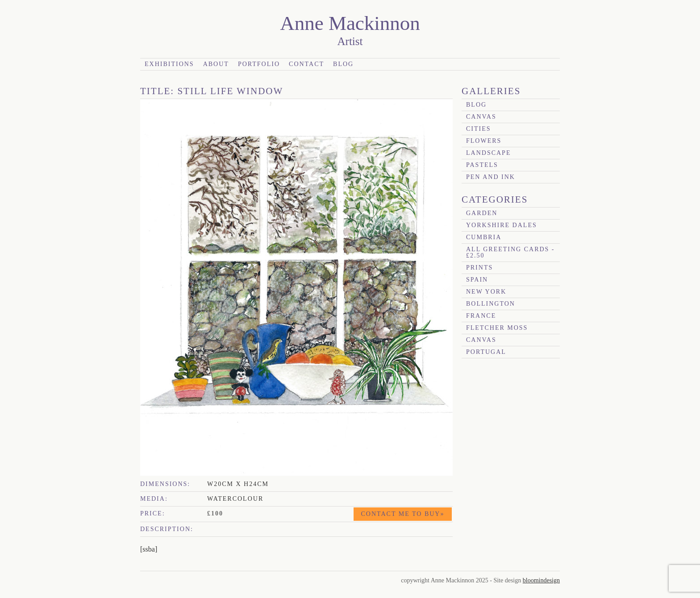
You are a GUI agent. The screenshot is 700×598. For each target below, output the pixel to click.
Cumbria (484, 237)
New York (486, 292)
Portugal (486, 352)
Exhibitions (169, 64)
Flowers (484, 141)
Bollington (491, 304)
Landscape (488, 153)
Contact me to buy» (403, 514)
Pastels (482, 165)
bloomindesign (541, 580)
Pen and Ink (491, 177)
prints (479, 268)
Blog (343, 64)
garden (482, 213)
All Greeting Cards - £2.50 (510, 252)
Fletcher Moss (497, 328)
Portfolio (259, 64)
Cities (479, 129)
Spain (477, 280)
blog (476, 105)
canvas (481, 117)
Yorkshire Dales (502, 225)
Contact (306, 64)
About (216, 64)
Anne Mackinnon (350, 23)
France (481, 316)
